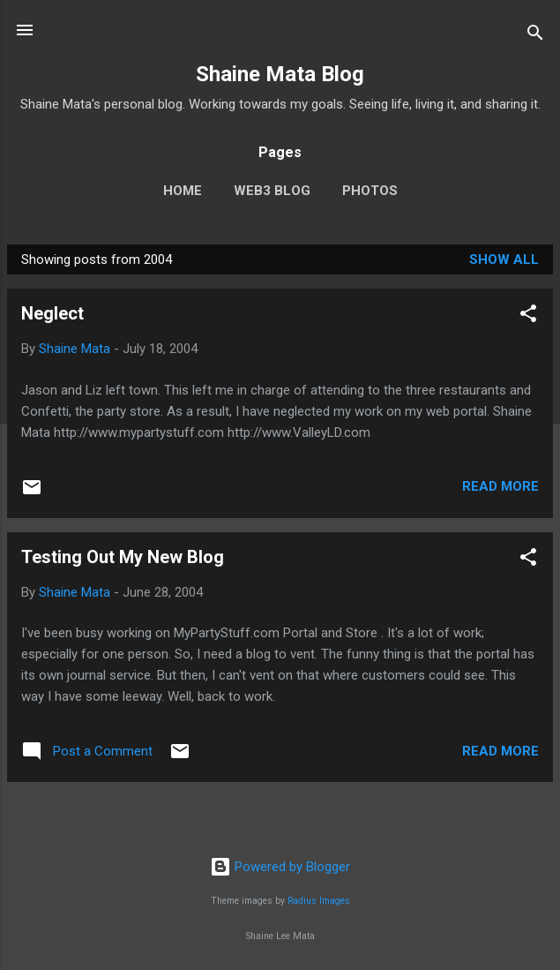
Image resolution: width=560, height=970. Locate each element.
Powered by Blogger (280, 867)
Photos (370, 191)
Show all (504, 259)
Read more (500, 486)
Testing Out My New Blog (123, 557)
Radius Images (319, 901)
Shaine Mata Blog (280, 74)
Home (183, 191)
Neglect (52, 313)
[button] (528, 316)
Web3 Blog (272, 191)
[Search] (535, 36)
